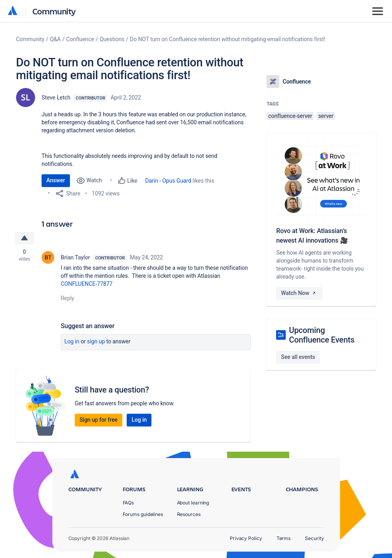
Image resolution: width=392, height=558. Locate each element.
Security (314, 538)
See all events (298, 357)
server (326, 116)
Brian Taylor (75, 257)
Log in (72, 341)
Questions (112, 39)
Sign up (96, 341)
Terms (284, 538)
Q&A (55, 39)
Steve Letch (56, 98)
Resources (189, 514)
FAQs (128, 503)
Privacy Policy (246, 538)
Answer (56, 180)
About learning (193, 503)
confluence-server (290, 116)
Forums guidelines (143, 514)
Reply (68, 298)
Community (54, 11)
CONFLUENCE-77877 (87, 284)
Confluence (80, 39)
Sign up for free (98, 420)
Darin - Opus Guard (168, 181)
